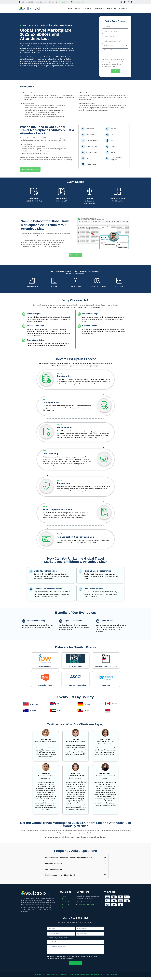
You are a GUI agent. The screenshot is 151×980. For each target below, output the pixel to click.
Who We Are (66, 905)
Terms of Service (95, 978)
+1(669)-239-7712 (64, 2)
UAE (59, 714)
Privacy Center (85, 978)
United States (35, 707)
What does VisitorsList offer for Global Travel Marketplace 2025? (69, 861)
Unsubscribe (113, 978)
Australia (33, 714)
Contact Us (66, 908)
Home (64, 899)
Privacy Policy (105, 978)
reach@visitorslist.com (81, 2)
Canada (115, 707)
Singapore (116, 714)
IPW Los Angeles (45, 666)
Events (64, 902)
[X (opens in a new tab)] (121, 2)
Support (65, 911)
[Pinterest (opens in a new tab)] (128, 2)
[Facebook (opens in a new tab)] (125, 2)
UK (59, 707)
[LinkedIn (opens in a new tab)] (131, 2)
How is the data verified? (54, 867)
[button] (76, 861)
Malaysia (88, 714)
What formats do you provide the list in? (60, 879)
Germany (88, 707)
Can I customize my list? (54, 873)
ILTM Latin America (45, 686)
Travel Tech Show (75, 666)
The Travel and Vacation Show (75, 687)
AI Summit (106, 686)
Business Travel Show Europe (106, 667)
